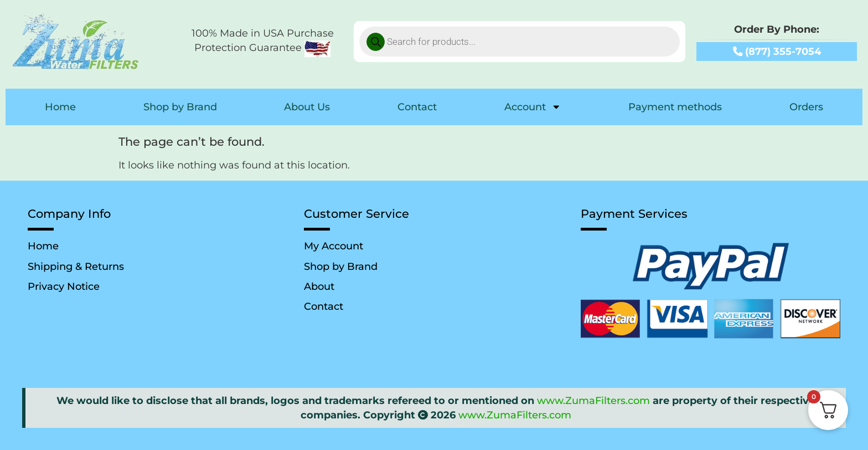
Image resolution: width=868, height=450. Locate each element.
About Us (307, 107)
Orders (806, 107)
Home (60, 107)
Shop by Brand (180, 107)
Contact (417, 107)
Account (533, 107)
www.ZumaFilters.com (593, 400)
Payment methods (675, 107)
